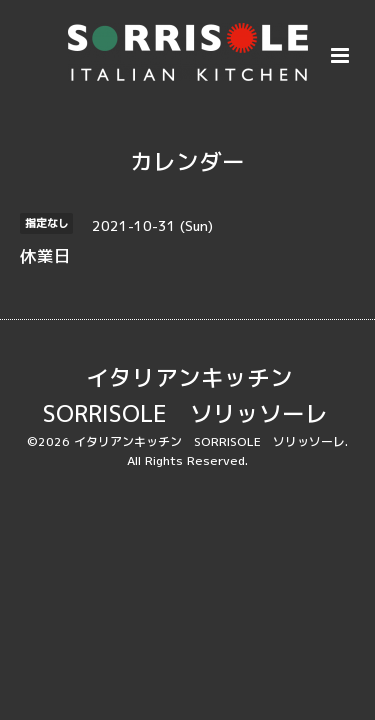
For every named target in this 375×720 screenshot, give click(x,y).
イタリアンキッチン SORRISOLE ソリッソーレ (185, 395)
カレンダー (187, 161)
